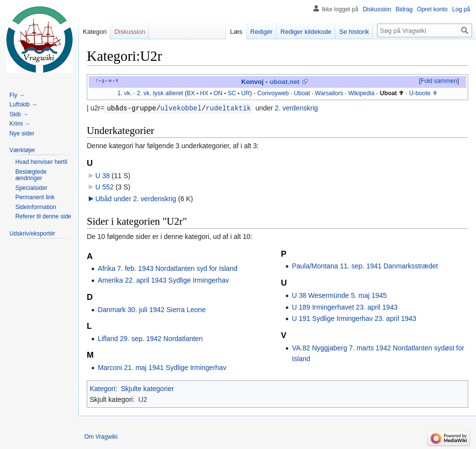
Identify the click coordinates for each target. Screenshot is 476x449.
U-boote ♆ (423, 93)
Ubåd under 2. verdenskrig (136, 199)
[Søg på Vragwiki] (425, 30)
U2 (143, 399)
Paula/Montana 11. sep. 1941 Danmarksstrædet (365, 266)
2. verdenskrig (297, 108)
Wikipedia (361, 93)
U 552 (104, 187)
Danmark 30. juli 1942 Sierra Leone (151, 310)
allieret (174, 93)
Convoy (268, 93)
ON (218, 93)
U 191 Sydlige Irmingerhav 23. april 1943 (354, 318)
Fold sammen (439, 81)
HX (204, 93)
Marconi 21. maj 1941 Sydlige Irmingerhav (162, 368)
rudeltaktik (228, 108)
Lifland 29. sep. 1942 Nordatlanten (150, 339)
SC (232, 93)
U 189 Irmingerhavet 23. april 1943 (345, 307)
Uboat (302, 93)
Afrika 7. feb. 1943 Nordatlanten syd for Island (167, 268)
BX (191, 93)
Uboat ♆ (392, 93)
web (284, 93)
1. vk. (124, 93)
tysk (158, 93)
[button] (439, 81)
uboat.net (285, 82)
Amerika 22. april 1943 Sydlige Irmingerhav (163, 280)
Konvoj (252, 82)
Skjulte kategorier (147, 389)
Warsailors (329, 93)
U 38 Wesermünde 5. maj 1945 (339, 295)
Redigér (262, 32)
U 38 (102, 176)
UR (246, 93)
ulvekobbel (181, 108)
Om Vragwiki (101, 437)
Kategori (102, 389)
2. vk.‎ (144, 93)
